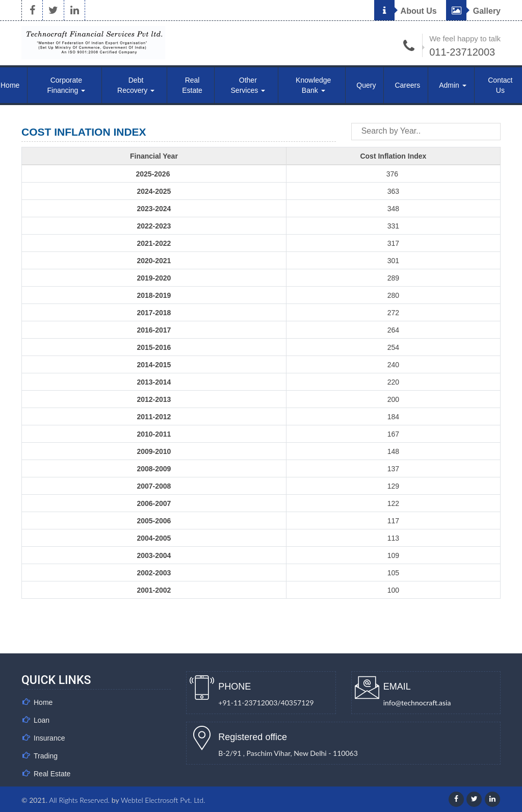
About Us (406, 11)
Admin (453, 85)
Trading (46, 756)
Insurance (49, 738)
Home (43, 702)
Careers (407, 85)
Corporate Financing (67, 85)
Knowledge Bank (313, 85)
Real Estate (192, 85)
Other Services (248, 85)
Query (366, 85)
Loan (42, 720)
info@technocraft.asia (417, 703)
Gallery (473, 11)
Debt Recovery (136, 85)
